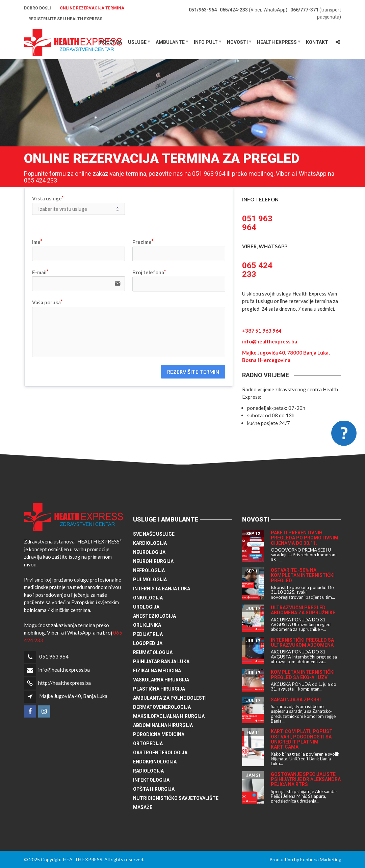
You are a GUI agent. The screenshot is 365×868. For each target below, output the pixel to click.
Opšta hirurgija (154, 789)
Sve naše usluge (154, 534)
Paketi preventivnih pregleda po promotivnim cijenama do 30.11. (305, 538)
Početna (111, 42)
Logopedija (148, 643)
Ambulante (170, 42)
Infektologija (151, 780)
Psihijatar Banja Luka (161, 662)
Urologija (146, 607)
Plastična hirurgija (159, 689)
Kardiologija (150, 543)
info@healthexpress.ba (270, 341)
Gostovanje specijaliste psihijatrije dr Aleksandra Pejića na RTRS (306, 779)
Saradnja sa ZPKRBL (296, 700)
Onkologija (148, 598)
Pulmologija (150, 580)
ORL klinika (147, 625)
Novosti (237, 42)
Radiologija (148, 771)
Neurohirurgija (153, 561)
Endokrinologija (155, 762)
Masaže (143, 807)
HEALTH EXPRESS (277, 42)
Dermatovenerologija (162, 707)
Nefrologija (149, 570)
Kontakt (317, 42)
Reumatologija (153, 652)
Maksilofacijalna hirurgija (169, 716)
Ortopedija (148, 744)
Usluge (137, 42)
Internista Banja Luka (162, 589)
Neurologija (149, 552)
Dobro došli (37, 8)
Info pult (206, 42)
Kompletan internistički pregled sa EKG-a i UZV (303, 675)
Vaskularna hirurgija (161, 680)
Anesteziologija (154, 616)
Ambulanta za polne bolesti (170, 698)
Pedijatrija (148, 634)
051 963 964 (54, 656)
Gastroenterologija (160, 753)
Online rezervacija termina (92, 8)
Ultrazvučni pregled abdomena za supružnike (303, 610)
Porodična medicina (159, 734)
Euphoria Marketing (321, 859)
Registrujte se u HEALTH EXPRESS (65, 19)
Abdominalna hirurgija (163, 725)
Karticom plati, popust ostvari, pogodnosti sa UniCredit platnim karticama (302, 739)
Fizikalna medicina (157, 671)
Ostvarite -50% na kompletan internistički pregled (303, 575)
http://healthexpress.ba (64, 683)
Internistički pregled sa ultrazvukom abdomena (302, 642)
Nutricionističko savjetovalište (176, 798)
